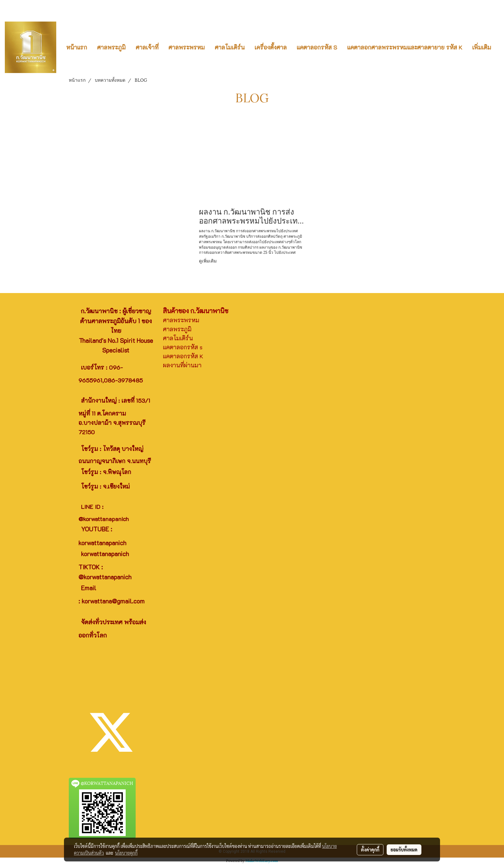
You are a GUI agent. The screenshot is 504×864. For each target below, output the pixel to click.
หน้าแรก (77, 47)
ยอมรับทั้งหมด (404, 850)
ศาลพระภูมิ (111, 47)
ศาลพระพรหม (187, 47)
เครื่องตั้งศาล (271, 47)
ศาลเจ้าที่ (147, 47)
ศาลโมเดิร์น (230, 47)
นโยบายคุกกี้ (126, 853)
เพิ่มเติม (482, 47)
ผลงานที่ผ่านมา (182, 365)
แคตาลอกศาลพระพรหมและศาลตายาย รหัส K (405, 47)
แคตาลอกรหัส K (183, 356)
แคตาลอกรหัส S (317, 47)
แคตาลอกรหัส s (183, 347)
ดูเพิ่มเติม (208, 260)
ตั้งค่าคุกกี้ (370, 850)
